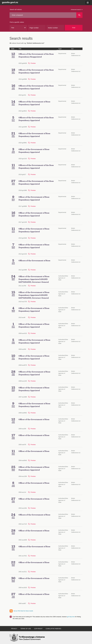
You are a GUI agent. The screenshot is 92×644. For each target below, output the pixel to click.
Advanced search (77, 10)
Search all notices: (16, 9)
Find (74, 28)
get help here (71, 617)
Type (60, 49)
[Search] (79, 15)
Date (13, 49)
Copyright (38, 629)
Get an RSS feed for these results (23, 611)
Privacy (14, 629)
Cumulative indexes (53, 629)
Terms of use (26, 629)
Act (72, 49)
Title (20, 49)
